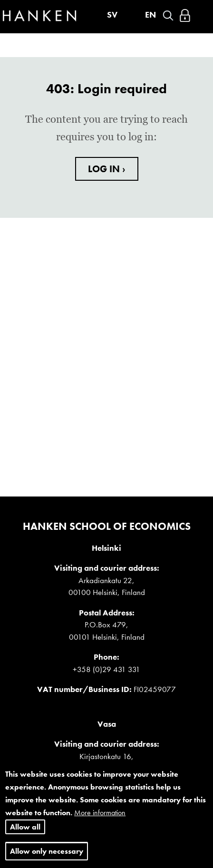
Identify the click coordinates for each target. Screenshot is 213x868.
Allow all (25, 827)
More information (100, 813)
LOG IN (105, 169)
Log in (185, 15)
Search (168, 15)
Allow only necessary (47, 851)
